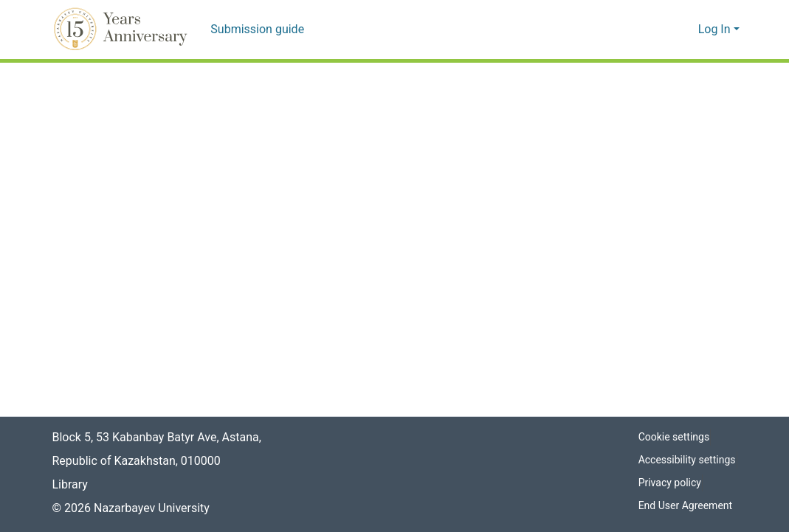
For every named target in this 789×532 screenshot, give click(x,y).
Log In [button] (716, 30)
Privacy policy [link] (669, 483)
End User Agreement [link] (686, 506)
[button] (123, 30)
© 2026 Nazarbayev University (133, 508)
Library (70, 485)
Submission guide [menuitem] (255, 30)
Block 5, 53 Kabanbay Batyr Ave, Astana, (158, 438)
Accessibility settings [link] (686, 460)
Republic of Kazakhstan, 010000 (137, 461)
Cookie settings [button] (673, 437)
